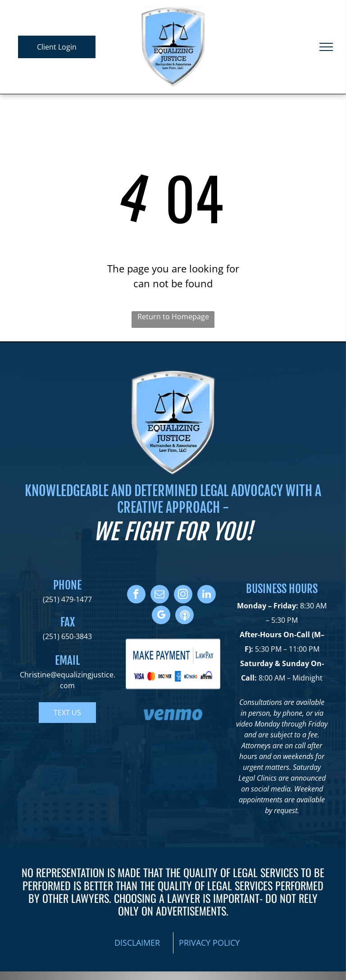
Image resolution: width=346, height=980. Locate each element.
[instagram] (183, 595)
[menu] (326, 47)
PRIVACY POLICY (209, 943)
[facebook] (136, 595)
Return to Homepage (173, 317)
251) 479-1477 (68, 599)
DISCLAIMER (137, 943)
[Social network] (184, 616)
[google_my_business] (161, 616)
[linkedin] (207, 595)
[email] (160, 595)
